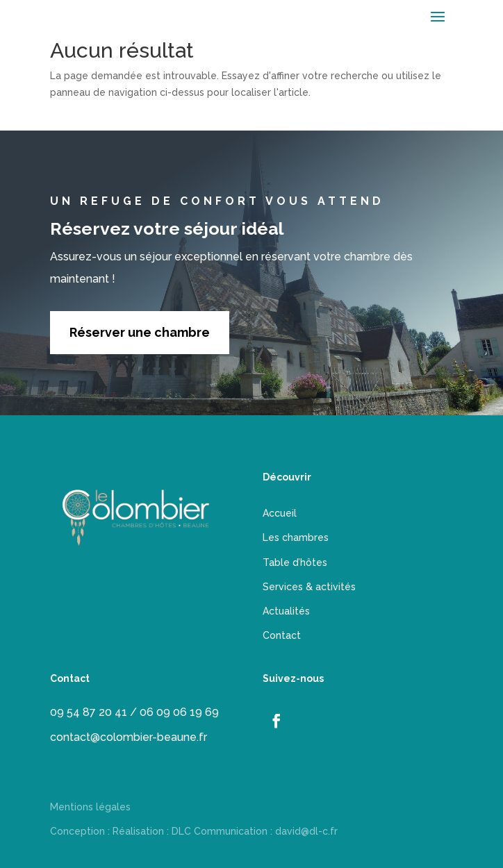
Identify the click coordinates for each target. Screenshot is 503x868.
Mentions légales (90, 807)
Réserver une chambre (140, 332)
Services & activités (309, 587)
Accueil (280, 513)
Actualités (286, 611)
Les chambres (296, 537)
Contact (282, 635)
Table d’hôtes (295, 562)
